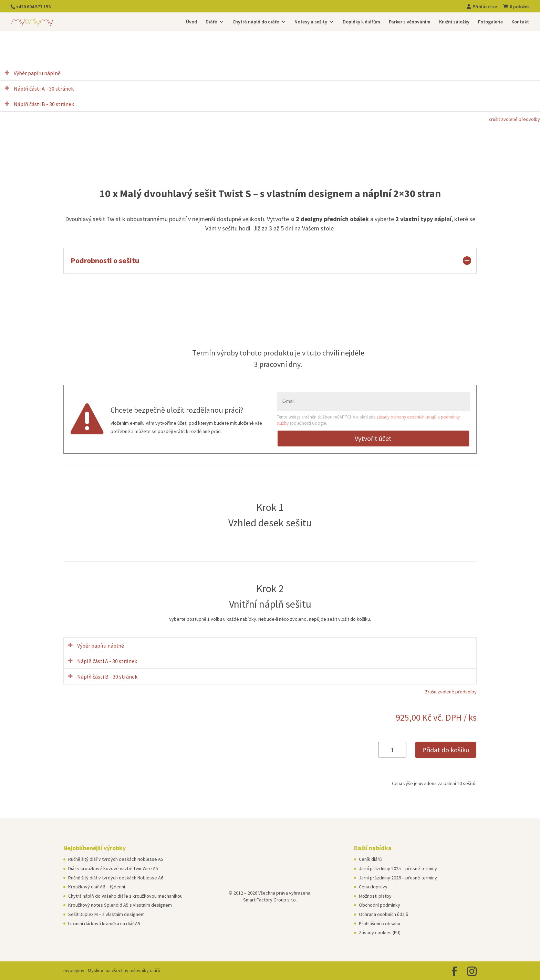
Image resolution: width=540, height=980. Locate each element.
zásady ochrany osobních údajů (406, 417)
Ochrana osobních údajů (384, 914)
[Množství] (392, 750)
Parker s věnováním (410, 22)
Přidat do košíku (446, 750)
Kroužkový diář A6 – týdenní (97, 887)
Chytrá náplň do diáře (256, 22)
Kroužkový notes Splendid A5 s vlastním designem (120, 905)
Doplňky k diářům (361, 22)
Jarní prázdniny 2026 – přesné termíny (398, 878)
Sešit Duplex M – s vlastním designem (106, 914)
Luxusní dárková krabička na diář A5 (104, 924)
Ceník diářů (370, 859)
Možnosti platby (375, 896)
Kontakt (520, 22)
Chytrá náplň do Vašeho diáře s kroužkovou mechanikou (125, 896)
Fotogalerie (490, 22)
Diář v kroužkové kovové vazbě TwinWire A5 (113, 868)
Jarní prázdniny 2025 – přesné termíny (398, 868)
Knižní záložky (454, 22)
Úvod (191, 22)
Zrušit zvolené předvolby (514, 119)
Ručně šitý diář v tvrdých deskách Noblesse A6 (116, 878)
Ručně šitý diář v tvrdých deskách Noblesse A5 (116, 859)
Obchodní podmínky (380, 905)
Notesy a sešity (311, 22)
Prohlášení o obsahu (380, 924)
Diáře (211, 22)
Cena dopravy (373, 887)
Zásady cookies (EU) (380, 932)
